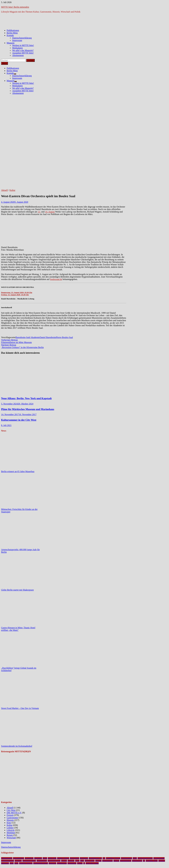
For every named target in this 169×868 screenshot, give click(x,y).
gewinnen (18, 861)
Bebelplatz (38, 858)
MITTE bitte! (90, 861)
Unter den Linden (92, 863)
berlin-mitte (52, 858)
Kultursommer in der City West (19, 420)
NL (144, 861)
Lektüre (10, 828)
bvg (104, 858)
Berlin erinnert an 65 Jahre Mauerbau (18, 471)
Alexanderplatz (19, 858)
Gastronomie (12, 818)
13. (39, 212)
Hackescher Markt (29, 861)
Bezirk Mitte (75, 858)
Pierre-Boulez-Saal (64, 337)
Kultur (12, 190)
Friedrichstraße (159, 858)
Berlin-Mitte (12, 33)
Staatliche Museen (26, 863)
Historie (10, 820)
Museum (98, 861)
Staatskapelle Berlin (41, 863)
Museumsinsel (107, 861)
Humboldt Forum (54, 861)
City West (11, 810)
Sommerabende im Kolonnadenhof (17, 746)
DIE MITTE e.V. (14, 813)
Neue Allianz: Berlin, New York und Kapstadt (26, 398)
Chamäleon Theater (113, 858)
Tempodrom (72, 863)
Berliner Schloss (63, 858)
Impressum (17, 40)
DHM (135, 858)
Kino (9, 823)
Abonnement (18, 55)
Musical (116, 861)
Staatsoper (52, 863)
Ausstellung (29, 858)
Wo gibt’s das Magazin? (23, 50)
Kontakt (10, 35)
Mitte (82, 861)
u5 (84, 863)
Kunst (77, 861)
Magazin (11, 43)
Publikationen (13, 30)
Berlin (45, 858)
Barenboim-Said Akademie (28, 337)
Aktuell (4, 190)
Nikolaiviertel (137, 861)
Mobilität (11, 833)
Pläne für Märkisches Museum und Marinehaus (28, 409)
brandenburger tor (95, 858)
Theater (80, 863)
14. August (50, 212)
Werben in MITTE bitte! (23, 45)
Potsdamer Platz (152, 861)
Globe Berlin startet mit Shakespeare (17, 590)
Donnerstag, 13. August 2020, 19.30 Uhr (17, 292)
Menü (5, 63)
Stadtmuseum (62, 863)
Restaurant (5, 863)
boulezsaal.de (56, 279)
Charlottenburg (126, 858)
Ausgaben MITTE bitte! (23, 53)
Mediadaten (17, 48)
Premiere (162, 861)
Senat (12, 863)
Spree (16, 863)
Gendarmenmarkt (8, 861)
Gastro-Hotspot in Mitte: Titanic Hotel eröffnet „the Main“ (18, 629)
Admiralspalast (7, 858)
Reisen (10, 835)
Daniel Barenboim (48, 337)
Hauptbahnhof (42, 861)
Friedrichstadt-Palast (145, 858)
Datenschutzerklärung (22, 38)
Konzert (64, 861)
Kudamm (71, 861)
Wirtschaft (11, 838)
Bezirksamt (84, 858)
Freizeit (10, 815)
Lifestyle (11, 830)
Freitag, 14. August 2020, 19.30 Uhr (15, 295)
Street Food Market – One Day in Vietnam (20, 708)
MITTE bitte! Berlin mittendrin (15, 7)
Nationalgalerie (126, 861)
